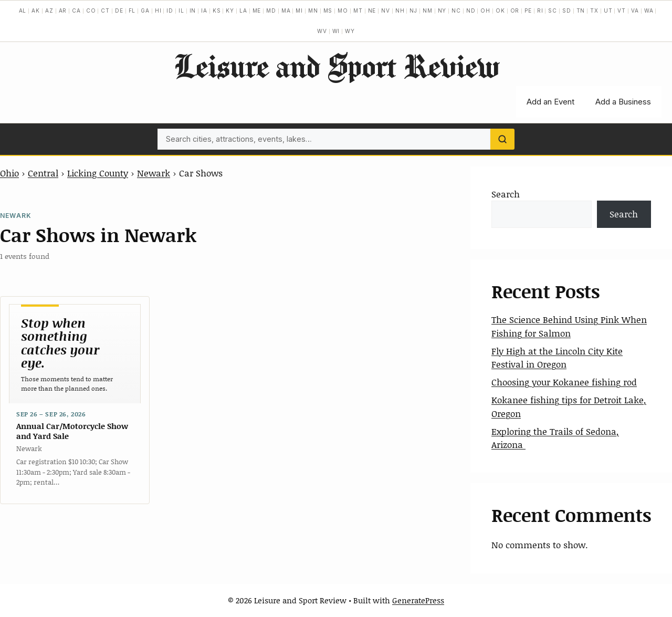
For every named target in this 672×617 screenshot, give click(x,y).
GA (145, 11)
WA (649, 11)
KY (230, 11)
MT (358, 11)
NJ (413, 11)
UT (608, 11)
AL (23, 11)
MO (343, 11)
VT (622, 11)
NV (386, 11)
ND (471, 11)
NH (400, 11)
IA (204, 11)
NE (372, 11)
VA (635, 11)
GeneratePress (418, 600)
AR (63, 11)
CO (91, 11)
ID (170, 11)
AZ (49, 11)
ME (257, 11)
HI (158, 11)
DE (119, 11)
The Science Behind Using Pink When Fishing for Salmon (569, 326)
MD (271, 11)
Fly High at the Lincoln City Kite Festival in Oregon (557, 358)
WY (350, 31)
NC (456, 11)
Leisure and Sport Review (336, 66)
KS (217, 11)
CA (76, 11)
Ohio (9, 173)
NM (428, 11)
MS (328, 11)
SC (553, 11)
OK (500, 11)
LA (243, 11)
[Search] (502, 139)
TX (594, 11)
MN (313, 11)
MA (286, 11)
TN (581, 11)
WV (322, 31)
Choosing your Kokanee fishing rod (564, 382)
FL (132, 11)
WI (336, 31)
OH (485, 11)
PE (528, 11)
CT (105, 11)
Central (43, 173)
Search (506, 194)
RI (540, 11)
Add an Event (550, 102)
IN (193, 11)
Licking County (98, 173)
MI (299, 11)
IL (181, 11)
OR (515, 11)
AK (36, 11)
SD (567, 11)
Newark (154, 173)
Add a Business (623, 102)
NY (442, 11)
